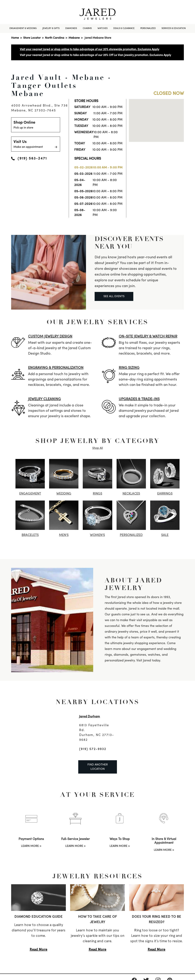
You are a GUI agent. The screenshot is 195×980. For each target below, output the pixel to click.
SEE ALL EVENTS (114, 296)
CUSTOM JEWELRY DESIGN (50, 337)
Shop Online (36, 125)
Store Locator (32, 38)
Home (15, 38)
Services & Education (174, 28)
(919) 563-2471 (29, 159)
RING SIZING (129, 368)
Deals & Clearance (124, 28)
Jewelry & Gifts (51, 28)
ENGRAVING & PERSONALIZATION (56, 368)
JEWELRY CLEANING (44, 399)
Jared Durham (90, 717)
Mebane (74, 38)
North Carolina (55, 38)
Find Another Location (98, 767)
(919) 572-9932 (93, 749)
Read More (38, 949)
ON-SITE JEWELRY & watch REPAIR (148, 337)
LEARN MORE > (31, 846)
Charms (87, 28)
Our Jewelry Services (98, 322)
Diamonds (71, 28)
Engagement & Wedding (23, 28)
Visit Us (36, 145)
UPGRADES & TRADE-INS (139, 399)
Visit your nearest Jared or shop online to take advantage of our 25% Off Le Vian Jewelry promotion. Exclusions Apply (95, 55)
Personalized (148, 28)
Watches (103, 28)
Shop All (98, 448)
